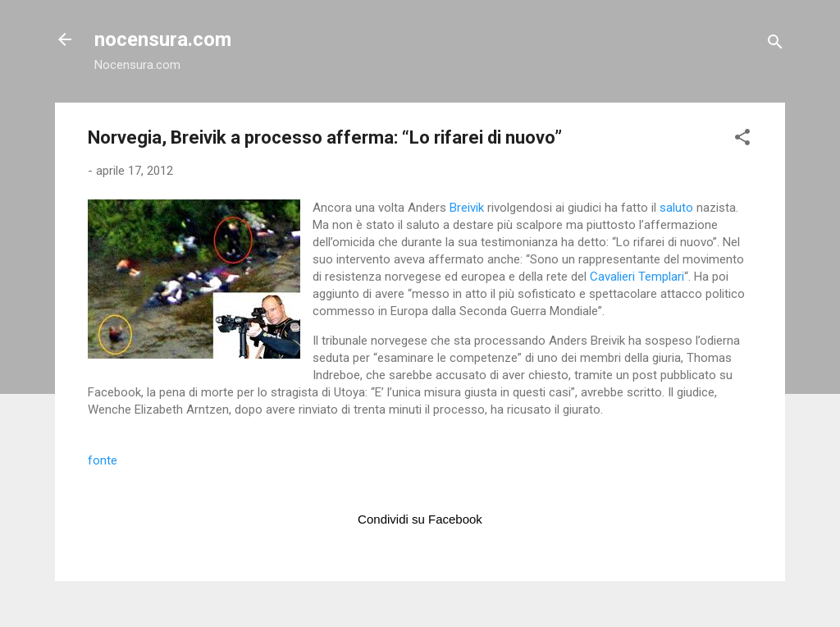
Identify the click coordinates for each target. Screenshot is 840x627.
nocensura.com (163, 39)
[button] (742, 140)
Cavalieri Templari (637, 277)
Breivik (468, 208)
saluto (678, 208)
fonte (103, 460)
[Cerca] (775, 45)
